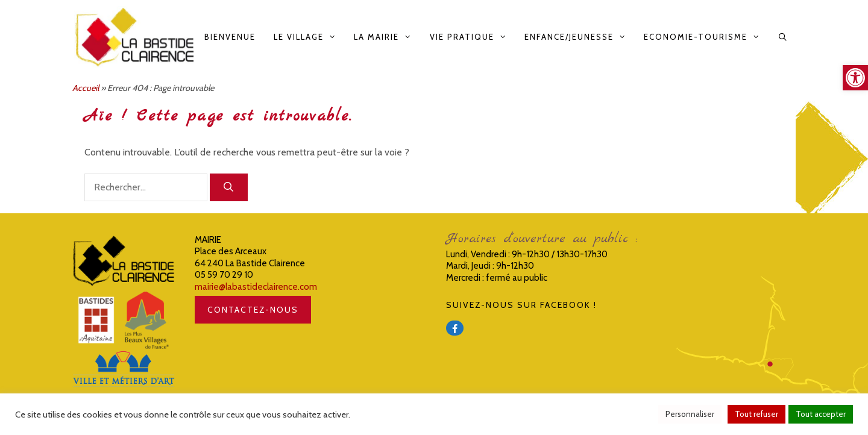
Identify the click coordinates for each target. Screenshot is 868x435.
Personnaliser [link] (690, 414)
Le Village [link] (309, 37)
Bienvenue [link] (230, 37)
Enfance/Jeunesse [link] (580, 37)
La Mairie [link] (387, 37)
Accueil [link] (86, 88)
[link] (855, 78)
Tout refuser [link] (756, 414)
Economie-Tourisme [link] (706, 37)
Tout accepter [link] (821, 414)
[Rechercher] (229, 187)
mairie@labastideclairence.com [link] (256, 287)
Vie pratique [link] (473, 37)
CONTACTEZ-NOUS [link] (253, 310)
